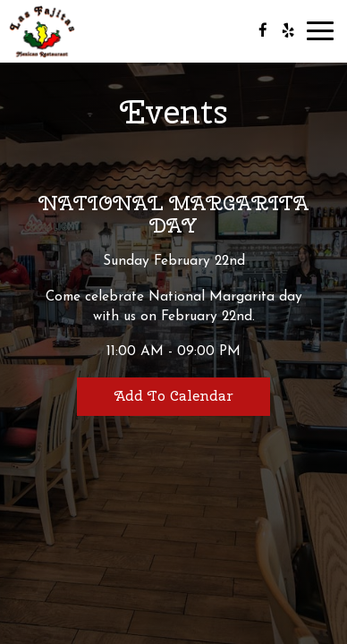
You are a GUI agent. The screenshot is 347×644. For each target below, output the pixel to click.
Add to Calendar (173, 396)
